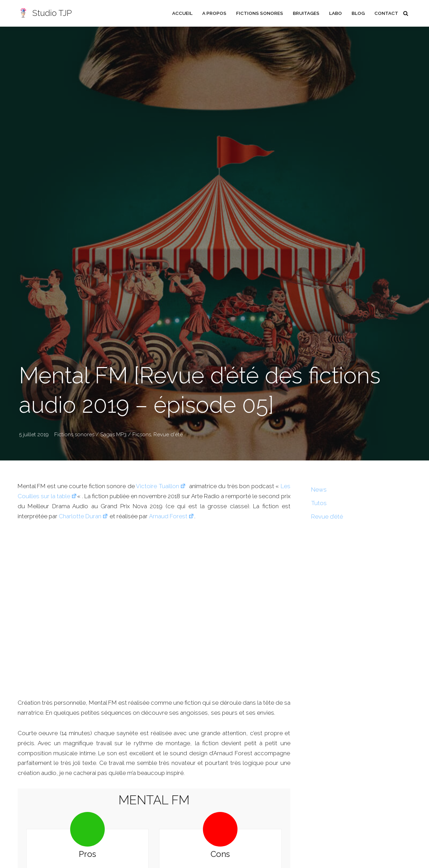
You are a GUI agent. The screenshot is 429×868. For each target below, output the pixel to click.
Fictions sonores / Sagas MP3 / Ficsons (103, 435)
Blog (358, 13)
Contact (386, 13)
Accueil (182, 13)
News (319, 490)
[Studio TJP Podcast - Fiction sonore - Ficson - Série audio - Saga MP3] (45, 13)
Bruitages (306, 13)
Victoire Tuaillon (161, 486)
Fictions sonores (259, 13)
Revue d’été (327, 517)
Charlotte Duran (84, 516)
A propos (214, 13)
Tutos (319, 503)
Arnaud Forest (173, 516)
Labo (335, 13)
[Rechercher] (406, 13)
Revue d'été (168, 435)
